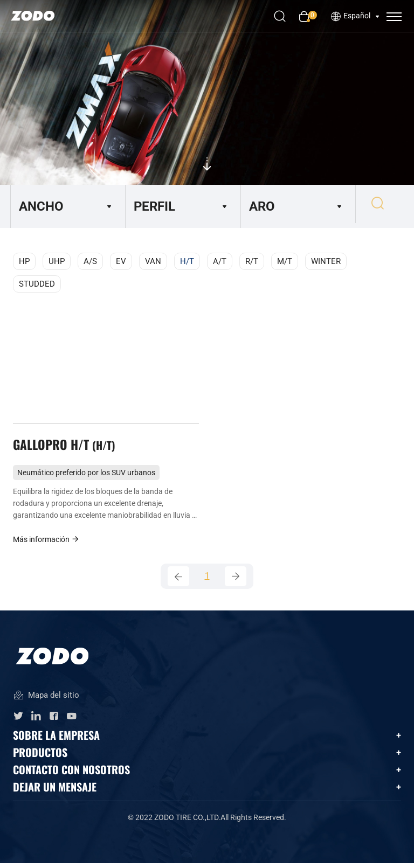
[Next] (236, 580)
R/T (252, 261)
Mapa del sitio (46, 701)
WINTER (326, 261)
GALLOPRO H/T (66, 447)
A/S (90, 261)
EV (121, 261)
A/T (220, 261)
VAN (153, 261)
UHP (57, 261)
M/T (285, 261)
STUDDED (37, 284)
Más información (46, 542)
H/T (187, 261)
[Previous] (178, 580)
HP (24, 261)
